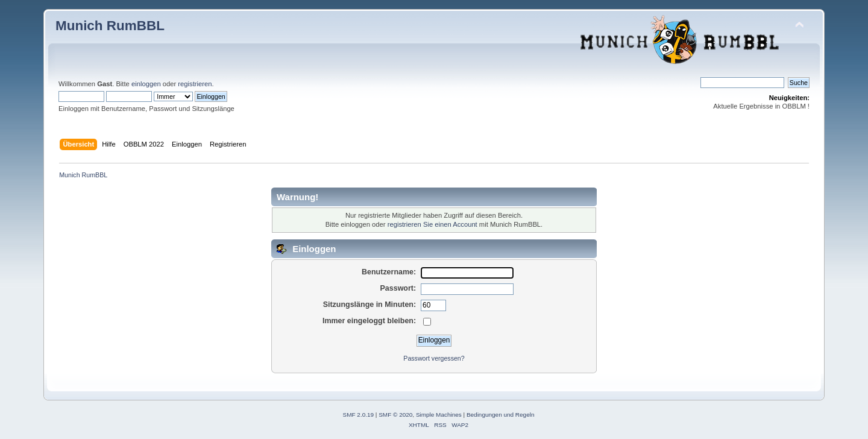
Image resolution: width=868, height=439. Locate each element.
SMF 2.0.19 (359, 415)
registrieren (195, 84)
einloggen (146, 84)
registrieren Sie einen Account (432, 224)
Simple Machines (439, 415)
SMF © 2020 (395, 415)
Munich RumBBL (110, 26)
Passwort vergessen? (434, 358)
